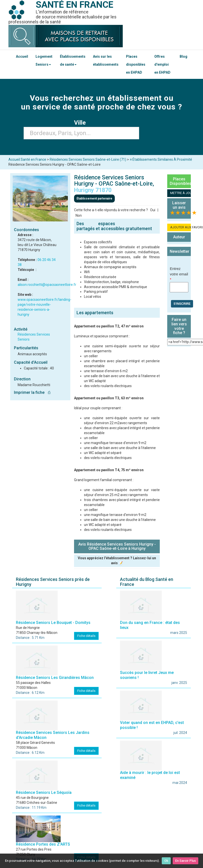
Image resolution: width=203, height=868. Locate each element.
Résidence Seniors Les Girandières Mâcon (55, 678)
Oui (153, 210)
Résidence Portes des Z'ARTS (43, 844)
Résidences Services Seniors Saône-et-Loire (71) (88, 159)
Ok (166, 861)
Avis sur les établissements (106, 60)
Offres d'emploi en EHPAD (162, 64)
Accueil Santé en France (27, 159)
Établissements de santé (73, 60)
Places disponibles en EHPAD (136, 64)
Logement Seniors (44, 60)
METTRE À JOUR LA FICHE (181, 193)
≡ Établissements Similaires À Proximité (161, 159)
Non (79, 215)
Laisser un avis (179, 205)
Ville (81, 123)
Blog (183, 56)
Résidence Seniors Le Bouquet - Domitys (53, 623)
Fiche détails (86, 636)
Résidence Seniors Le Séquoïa (44, 792)
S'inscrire (182, 304)
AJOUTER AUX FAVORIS (181, 227)
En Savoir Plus (185, 861)
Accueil (22, 56)
